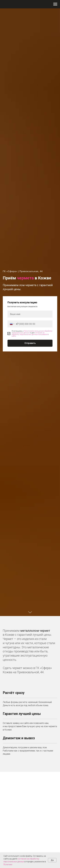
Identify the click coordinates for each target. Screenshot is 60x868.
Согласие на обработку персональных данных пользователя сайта (30, 334)
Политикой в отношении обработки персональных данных (32, 332)
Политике (8, 865)
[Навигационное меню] (55, 4)
